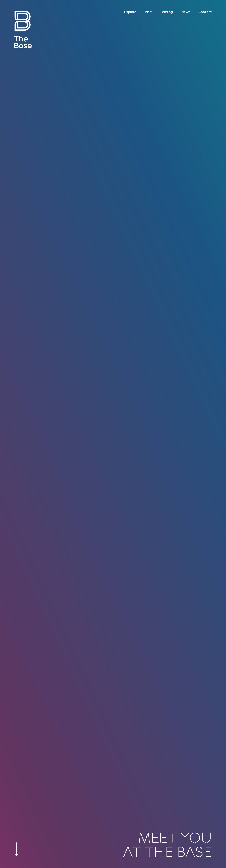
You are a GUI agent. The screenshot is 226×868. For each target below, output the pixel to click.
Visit (148, 12)
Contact (205, 12)
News (186, 12)
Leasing (167, 12)
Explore (130, 12)
